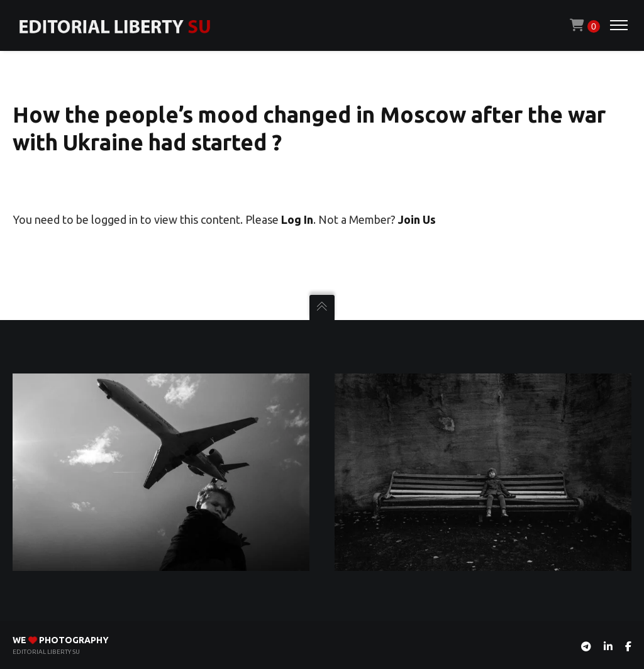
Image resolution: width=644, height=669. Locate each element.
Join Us (417, 219)
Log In (297, 219)
